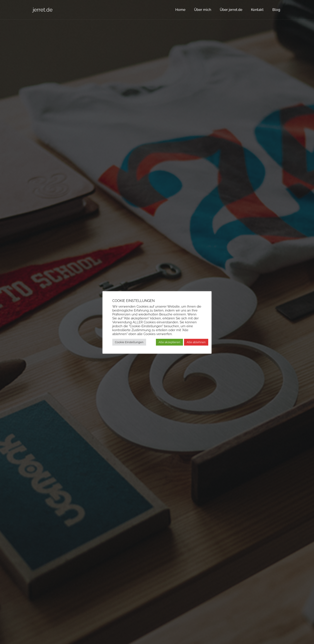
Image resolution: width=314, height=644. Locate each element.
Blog (276, 10)
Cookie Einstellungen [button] (129, 342)
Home (180, 10)
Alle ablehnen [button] (196, 342)
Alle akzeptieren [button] (169, 342)
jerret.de (43, 10)
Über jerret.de (231, 10)
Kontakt (257, 10)
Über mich (203, 10)
